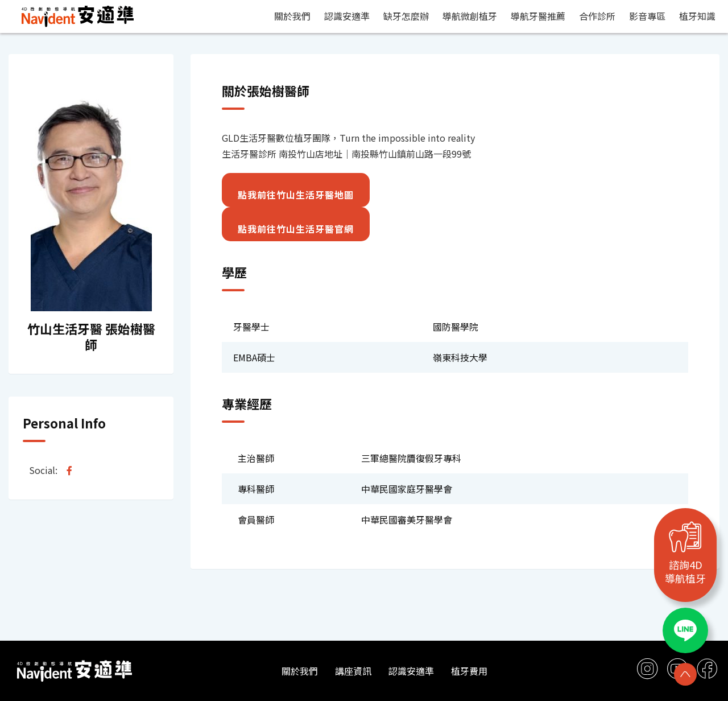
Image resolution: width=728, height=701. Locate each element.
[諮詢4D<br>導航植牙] (685, 537)
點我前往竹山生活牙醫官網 (296, 229)
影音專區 (647, 16)
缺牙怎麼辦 (406, 16)
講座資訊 (353, 671)
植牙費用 (469, 671)
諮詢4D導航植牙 (685, 571)
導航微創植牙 (470, 16)
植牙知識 (697, 16)
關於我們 (292, 16)
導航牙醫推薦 (538, 16)
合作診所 (597, 16)
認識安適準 (347, 16)
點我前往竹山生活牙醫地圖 (296, 195)
